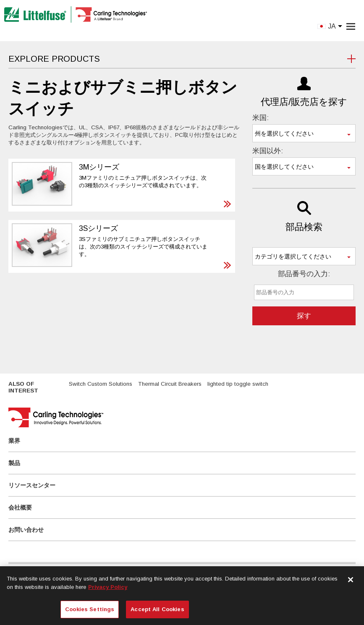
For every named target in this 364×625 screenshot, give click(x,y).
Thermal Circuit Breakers (170, 384)
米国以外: (268, 151)
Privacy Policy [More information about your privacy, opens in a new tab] (108, 587)
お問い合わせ (26, 530)
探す (304, 316)
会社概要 (20, 507)
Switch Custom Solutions (101, 384)
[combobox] (304, 133)
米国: (261, 118)
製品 (14, 463)
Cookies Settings (90, 609)
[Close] (351, 580)
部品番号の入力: (304, 274)
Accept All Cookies (157, 609)
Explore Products (54, 59)
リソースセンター (32, 485)
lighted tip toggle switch (238, 384)
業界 (14, 441)
